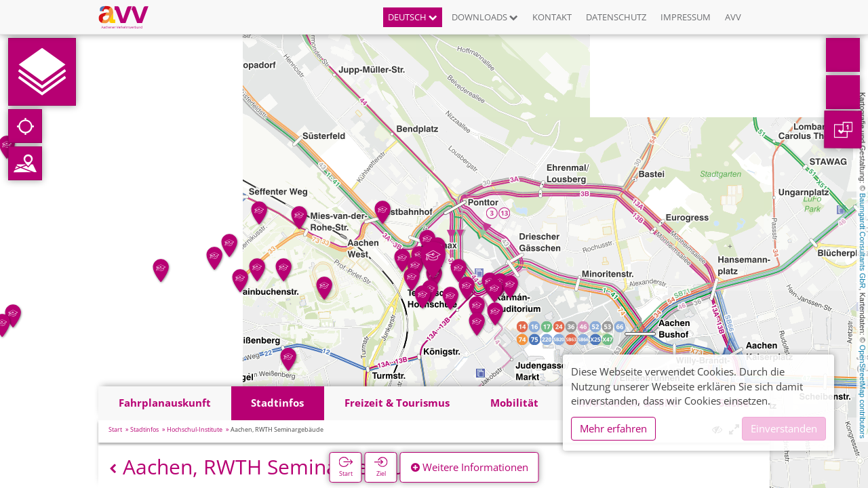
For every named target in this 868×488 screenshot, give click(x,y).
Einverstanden (784, 428)
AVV (733, 17)
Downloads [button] (485, 17)
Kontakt (552, 17)
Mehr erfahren (613, 428)
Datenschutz (616, 17)
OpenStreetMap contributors (863, 392)
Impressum (686, 17)
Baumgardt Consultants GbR (863, 241)
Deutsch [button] (413, 17)
